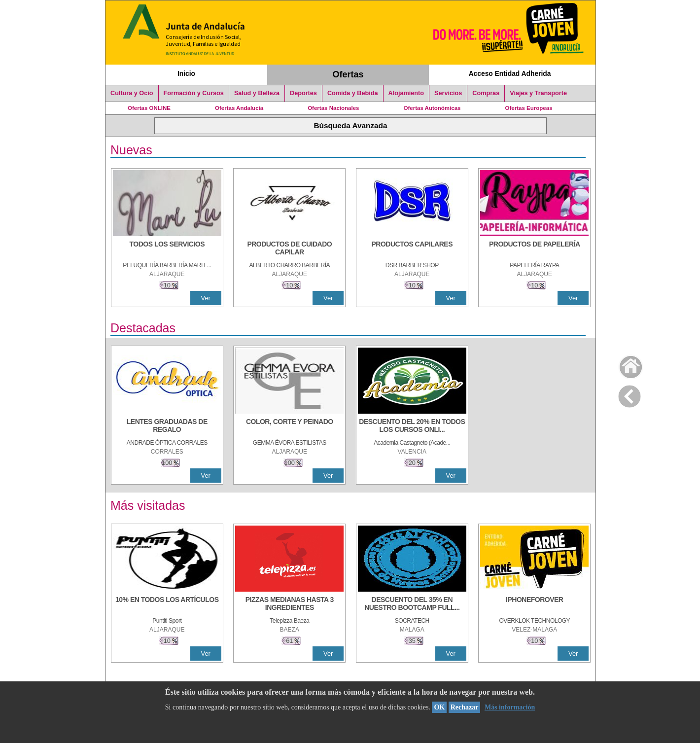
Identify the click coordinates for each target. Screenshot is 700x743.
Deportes (303, 93)
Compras (486, 93)
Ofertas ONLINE (149, 108)
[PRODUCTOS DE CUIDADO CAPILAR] (289, 249)
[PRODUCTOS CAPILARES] (412, 249)
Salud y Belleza (257, 93)
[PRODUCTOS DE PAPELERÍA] (534, 249)
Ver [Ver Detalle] (206, 298)
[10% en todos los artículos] (167, 604)
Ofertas (348, 74)
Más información (510, 707)
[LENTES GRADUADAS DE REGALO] (167, 426)
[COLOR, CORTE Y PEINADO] (289, 426)
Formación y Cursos (194, 93)
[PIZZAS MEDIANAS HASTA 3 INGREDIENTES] (289, 604)
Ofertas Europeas (529, 108)
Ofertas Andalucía (239, 108)
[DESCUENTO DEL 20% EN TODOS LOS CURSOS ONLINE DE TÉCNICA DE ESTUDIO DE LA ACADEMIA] (412, 426)
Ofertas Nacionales (333, 108)
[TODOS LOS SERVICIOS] (167, 249)
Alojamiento (406, 93)
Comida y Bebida (353, 93)
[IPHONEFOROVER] (534, 604)
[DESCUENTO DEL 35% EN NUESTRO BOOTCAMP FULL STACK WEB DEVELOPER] (412, 604)
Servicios (448, 93)
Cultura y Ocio (132, 93)
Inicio (186, 73)
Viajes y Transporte (538, 93)
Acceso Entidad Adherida (510, 73)
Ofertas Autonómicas (432, 108)
